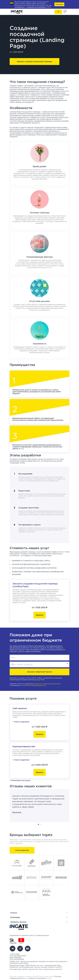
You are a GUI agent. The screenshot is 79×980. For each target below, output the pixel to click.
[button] (39, 913)
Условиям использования (37, 978)
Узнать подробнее (22, 722)
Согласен (59, 4)
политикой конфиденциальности (34, 685)
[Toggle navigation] (65, 12)
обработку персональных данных (47, 684)
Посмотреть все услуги (21, 780)
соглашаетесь (20, 7)
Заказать (40, 615)
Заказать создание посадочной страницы (35, 62)
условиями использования (36, 7)
